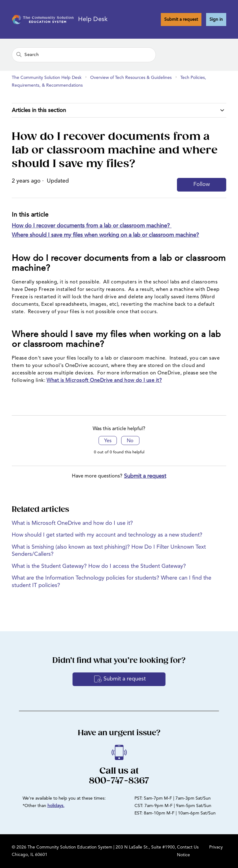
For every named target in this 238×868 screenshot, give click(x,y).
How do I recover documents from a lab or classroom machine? (92, 226)
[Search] (84, 55)
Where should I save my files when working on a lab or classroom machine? (105, 235)
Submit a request (181, 19)
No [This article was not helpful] (130, 441)
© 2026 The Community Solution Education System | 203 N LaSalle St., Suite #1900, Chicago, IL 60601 (94, 851)
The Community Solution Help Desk (47, 78)
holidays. (56, 806)
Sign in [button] (216, 19)
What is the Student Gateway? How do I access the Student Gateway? (99, 566)
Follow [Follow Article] (202, 184)
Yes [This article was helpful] (108, 441)
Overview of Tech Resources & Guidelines (131, 78)
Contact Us (188, 847)
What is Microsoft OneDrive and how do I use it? (104, 381)
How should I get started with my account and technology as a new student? (107, 535)
